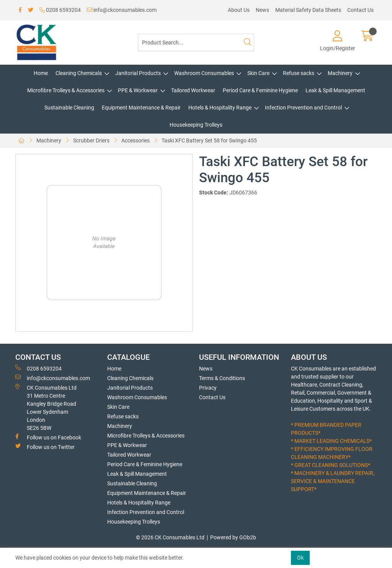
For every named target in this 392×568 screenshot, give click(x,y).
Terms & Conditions (222, 378)
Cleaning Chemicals (79, 73)
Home (41, 73)
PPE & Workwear (138, 90)
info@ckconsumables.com (122, 10)
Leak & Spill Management (335, 90)
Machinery (340, 73)
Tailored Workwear (193, 90)
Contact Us (360, 10)
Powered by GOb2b (233, 537)
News (262, 10)
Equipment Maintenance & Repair (141, 108)
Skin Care (258, 73)
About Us (239, 10)
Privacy (208, 388)
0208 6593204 (60, 10)
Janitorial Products (138, 73)
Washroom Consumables (204, 73)
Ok (300, 558)
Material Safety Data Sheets (308, 10)
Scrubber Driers (91, 140)
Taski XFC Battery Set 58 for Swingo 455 (209, 140)
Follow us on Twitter (45, 447)
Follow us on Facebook (48, 437)
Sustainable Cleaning (69, 108)
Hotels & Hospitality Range (220, 108)
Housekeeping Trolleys (196, 125)
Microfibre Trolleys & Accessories (66, 90)
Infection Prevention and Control (303, 108)
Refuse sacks (299, 73)
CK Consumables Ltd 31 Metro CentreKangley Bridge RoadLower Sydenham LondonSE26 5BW (46, 407)
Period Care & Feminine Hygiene (260, 90)
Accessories (136, 140)
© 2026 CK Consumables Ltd (170, 537)
